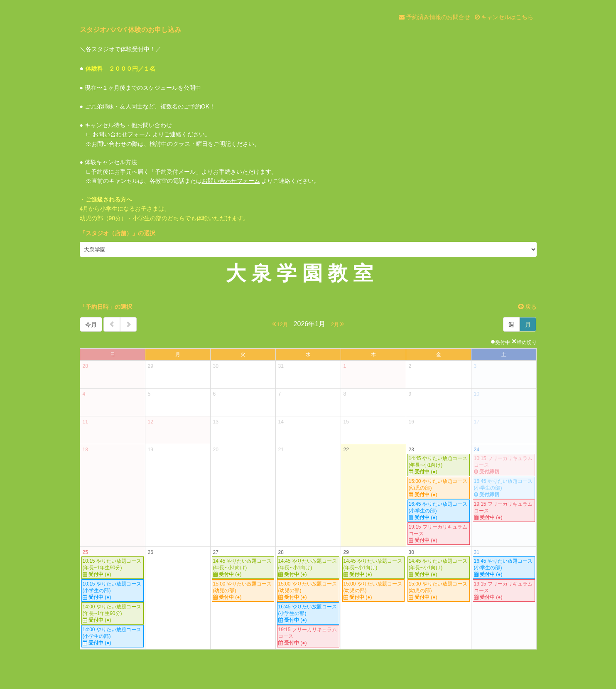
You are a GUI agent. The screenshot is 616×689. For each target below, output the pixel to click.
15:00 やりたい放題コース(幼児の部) (439, 488)
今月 (91, 325)
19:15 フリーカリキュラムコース (439, 534)
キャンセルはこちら (504, 17)
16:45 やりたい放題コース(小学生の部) (439, 511)
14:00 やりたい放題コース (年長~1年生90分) (113, 614)
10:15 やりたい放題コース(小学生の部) (113, 591)
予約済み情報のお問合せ (434, 17)
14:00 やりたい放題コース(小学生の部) (113, 636)
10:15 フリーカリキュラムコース (504, 465)
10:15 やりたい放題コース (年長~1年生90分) (113, 568)
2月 (337, 324)
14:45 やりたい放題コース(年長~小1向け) (439, 465)
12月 (280, 324)
